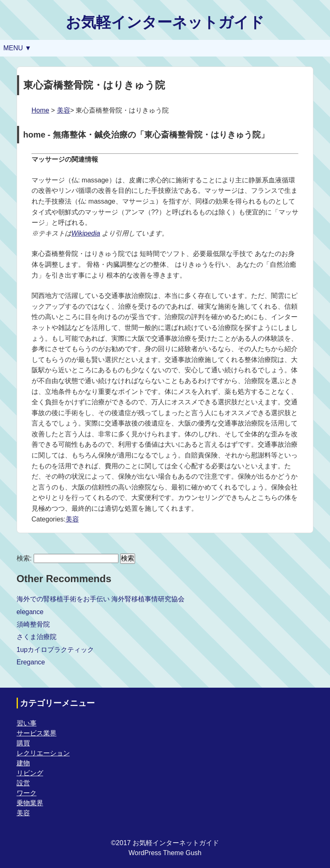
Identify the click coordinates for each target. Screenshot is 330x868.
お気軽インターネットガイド (165, 22)
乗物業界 (30, 803)
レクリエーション (43, 753)
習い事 (27, 723)
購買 (23, 743)
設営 (23, 783)
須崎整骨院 (33, 624)
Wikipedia (86, 233)
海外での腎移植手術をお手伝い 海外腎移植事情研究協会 (101, 599)
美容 (64, 110)
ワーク (27, 793)
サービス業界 (37, 733)
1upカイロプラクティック (55, 650)
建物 (23, 763)
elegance (30, 612)
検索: (24, 558)
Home (41, 110)
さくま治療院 (37, 637)
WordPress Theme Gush (165, 853)
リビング (30, 773)
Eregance (31, 662)
